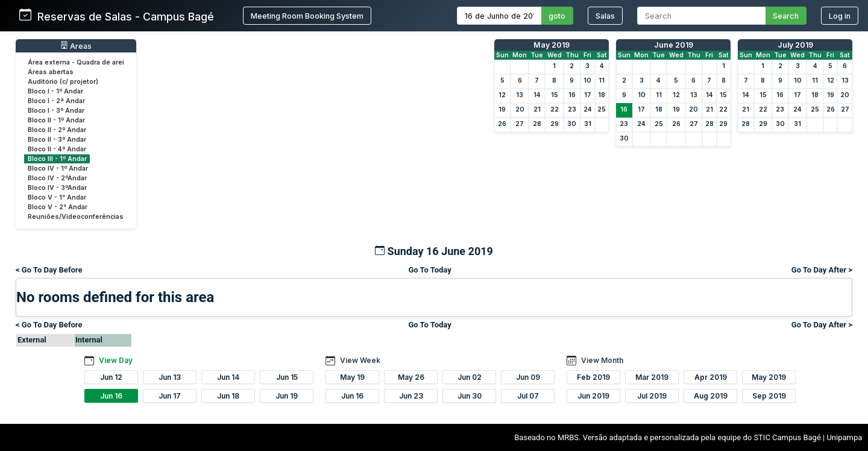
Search (786, 16)
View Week (360, 360)
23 (572, 109)
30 (572, 124)
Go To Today (429, 270)
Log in (840, 16)
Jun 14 (228, 377)
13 (520, 95)
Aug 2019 (711, 396)
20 (520, 109)
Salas (605, 16)
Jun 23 (411, 396)
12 (502, 95)
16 (572, 95)
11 (602, 80)
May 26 (411, 377)
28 (537, 124)
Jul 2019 (652, 396)
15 (555, 95)
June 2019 (674, 45)
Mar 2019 (652, 377)
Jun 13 (170, 377)
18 (602, 95)
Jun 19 (287, 396)
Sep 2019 (769, 396)
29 (555, 124)
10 (587, 80)
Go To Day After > (822, 270)
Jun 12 (111, 377)
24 (588, 109)
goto (557, 16)
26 (502, 124)
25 (602, 109)
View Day (116, 360)
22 (555, 109)
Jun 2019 (593, 396)
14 (537, 95)
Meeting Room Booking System (307, 16)
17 (588, 95)
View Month (602, 360)
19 (502, 109)
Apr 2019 (711, 377)
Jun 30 (470, 396)
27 (520, 124)
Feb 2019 (593, 377)
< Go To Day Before (49, 270)
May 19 (352, 377)
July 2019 (795, 45)
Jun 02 (470, 377)
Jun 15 (287, 377)
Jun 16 (111, 396)
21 (537, 109)
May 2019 (552, 45)
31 (588, 124)
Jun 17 (170, 396)
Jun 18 (228, 396)
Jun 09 (528, 377)
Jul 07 (528, 396)
